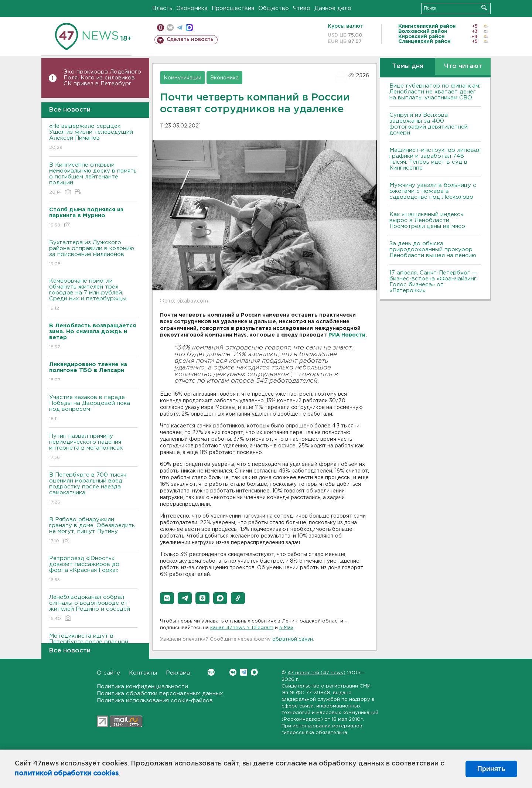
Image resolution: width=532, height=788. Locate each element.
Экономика (192, 8)
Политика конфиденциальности (142, 687)
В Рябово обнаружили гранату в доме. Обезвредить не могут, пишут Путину (93, 531)
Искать (484, 8)
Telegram (244, 672)
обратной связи (293, 639)
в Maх (286, 628)
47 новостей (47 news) (316, 673)
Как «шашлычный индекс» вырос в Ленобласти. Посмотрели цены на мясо (428, 220)
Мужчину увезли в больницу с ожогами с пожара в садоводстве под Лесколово (433, 191)
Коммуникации (183, 78)
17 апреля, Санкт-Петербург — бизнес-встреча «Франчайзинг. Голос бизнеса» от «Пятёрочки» (434, 282)
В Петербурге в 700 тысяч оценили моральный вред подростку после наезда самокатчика (93, 489)
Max (254, 672)
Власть (162, 8)
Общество (274, 8)
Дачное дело (333, 8)
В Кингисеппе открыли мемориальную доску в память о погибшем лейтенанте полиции (93, 179)
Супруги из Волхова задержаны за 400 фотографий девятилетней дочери (429, 124)
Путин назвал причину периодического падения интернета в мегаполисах (93, 447)
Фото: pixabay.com (184, 301)
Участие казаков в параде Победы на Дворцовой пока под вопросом (93, 408)
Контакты (143, 673)
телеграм (180, 28)
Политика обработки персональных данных (160, 694)
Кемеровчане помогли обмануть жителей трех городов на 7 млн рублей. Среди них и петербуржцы (93, 295)
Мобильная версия (161, 28)
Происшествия (233, 8)
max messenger (189, 28)
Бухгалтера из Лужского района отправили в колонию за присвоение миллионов (93, 254)
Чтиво (302, 8)
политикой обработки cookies (67, 774)
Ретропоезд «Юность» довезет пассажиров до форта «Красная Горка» (93, 569)
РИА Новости (347, 335)
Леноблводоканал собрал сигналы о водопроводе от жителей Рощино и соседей (93, 608)
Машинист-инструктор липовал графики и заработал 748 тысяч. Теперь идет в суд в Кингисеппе (435, 159)
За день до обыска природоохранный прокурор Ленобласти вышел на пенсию (433, 250)
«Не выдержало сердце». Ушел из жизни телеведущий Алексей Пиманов (93, 137)
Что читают (463, 66)
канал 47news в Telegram (242, 628)
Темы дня (408, 66)
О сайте (108, 673)
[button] (167, 598)
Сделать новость (190, 40)
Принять (491, 769)
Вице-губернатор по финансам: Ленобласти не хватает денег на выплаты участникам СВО (435, 92)
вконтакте (170, 28)
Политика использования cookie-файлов (155, 701)
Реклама (178, 673)
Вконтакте (211, 672)
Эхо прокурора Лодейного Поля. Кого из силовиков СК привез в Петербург (102, 78)
